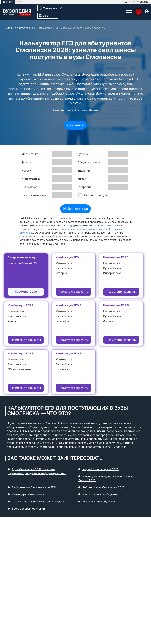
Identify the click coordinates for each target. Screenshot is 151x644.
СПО (20, 2)
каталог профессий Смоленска (110, 435)
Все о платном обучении (99, 501)
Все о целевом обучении (28, 508)
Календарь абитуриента (28, 494)
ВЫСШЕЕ (8, 2)
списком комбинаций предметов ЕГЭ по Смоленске (92, 447)
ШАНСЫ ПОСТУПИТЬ (135, 2)
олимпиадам (55, 501)
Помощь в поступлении (18, 28)
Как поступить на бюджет (100, 494)
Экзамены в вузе (93, 195)
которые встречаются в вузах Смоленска (79, 98)
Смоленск (75, 125)
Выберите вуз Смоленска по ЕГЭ (34, 487)
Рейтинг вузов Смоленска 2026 (104, 487)
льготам (37, 501)
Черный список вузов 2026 (100, 469)
